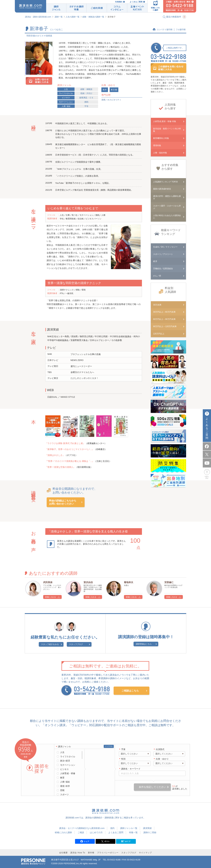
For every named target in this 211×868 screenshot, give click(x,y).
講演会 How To (78, 853)
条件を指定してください (152, 787)
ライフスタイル (66, 93)
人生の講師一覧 (73, 17)
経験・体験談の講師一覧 (93, 17)
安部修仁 (169, 582)
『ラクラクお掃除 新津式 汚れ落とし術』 (65, 443)
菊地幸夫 (129, 582)
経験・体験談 (86, 89)
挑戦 (86, 102)
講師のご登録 (150, 832)
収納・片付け (86, 93)
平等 (86, 106)
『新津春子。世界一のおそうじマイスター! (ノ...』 (70, 449)
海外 (105, 90)
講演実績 (147, 828)
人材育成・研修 (68, 773)
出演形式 (160, 749)
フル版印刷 (181, 30)
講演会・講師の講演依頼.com (38, 17)
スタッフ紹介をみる (50, 644)
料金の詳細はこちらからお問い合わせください (63, 502)
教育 (62, 778)
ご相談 (81, 832)
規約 (112, 828)
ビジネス (66, 98)
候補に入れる (50, 597)
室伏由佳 (88, 582)
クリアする (109, 746)
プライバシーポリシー (108, 853)
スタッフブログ (76, 644)
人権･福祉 (66, 106)
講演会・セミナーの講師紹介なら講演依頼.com (82, 828)
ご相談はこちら (130, 691)
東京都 (114, 90)
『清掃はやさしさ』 (55, 455)
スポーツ (64, 795)
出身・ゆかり (162, 759)
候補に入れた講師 (63, 832)
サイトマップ (145, 853)
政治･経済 (65, 761)
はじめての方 (96, 832)
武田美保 (48, 582)
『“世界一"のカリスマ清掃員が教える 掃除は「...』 (70, 461)
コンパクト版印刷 (165, 30)
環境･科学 (65, 786)
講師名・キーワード (131, 769)
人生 (66, 89)
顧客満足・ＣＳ (86, 98)
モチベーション (66, 102)
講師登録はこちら (144, 644)
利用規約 (119, 2)
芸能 (62, 790)
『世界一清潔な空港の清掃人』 (60, 467)
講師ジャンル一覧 (129, 828)
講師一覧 (59, 17)
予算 (123, 749)
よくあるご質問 (136, 2)
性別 (123, 759)
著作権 (91, 853)
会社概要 (63, 853)
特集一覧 (133, 832)
